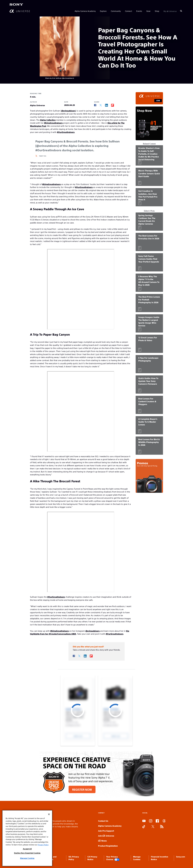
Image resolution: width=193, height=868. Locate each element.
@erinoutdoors (68, 111)
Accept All (27, 849)
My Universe (170, 11)
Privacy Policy (43, 845)
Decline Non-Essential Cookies (27, 853)
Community (116, 11)
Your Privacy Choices (113, 858)
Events (139, 11)
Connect (129, 11)
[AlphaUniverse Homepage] (20, 11)
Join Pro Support (106, 831)
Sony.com (181, 857)
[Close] (49, 814)
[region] (27, 838)
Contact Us (103, 821)
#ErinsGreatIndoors (53, 123)
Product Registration (108, 846)
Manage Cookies (27, 858)
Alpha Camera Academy (85, 11)
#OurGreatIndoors (66, 132)
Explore (103, 11)
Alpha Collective (48, 120)
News (102, 841)
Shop (157, 11)
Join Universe (106, 836)
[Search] (181, 11)
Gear (148, 11)
